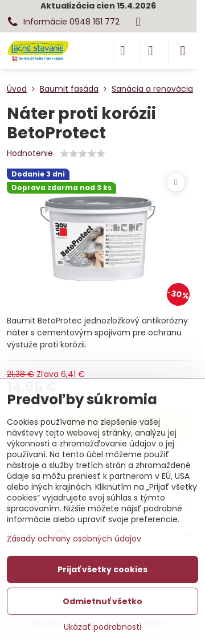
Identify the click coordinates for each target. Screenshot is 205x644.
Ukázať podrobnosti (102, 627)
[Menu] (183, 51)
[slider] (83, 154)
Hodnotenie (30, 153)
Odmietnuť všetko (102, 601)
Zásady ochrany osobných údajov (74, 539)
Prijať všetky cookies (102, 569)
